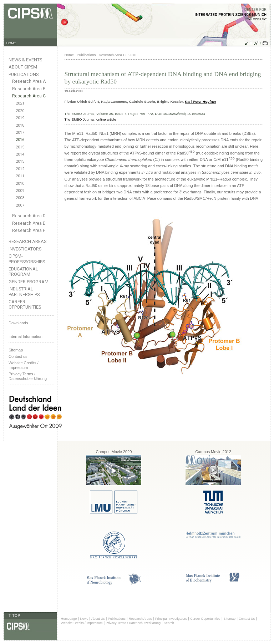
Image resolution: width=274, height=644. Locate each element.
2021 (20, 103)
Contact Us (247, 619)
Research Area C (29, 96)
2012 (20, 169)
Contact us (18, 356)
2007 (20, 205)
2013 (20, 161)
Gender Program (29, 282)
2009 (20, 191)
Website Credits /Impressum (24, 365)
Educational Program (23, 272)
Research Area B (29, 89)
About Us (98, 619)
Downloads (18, 323)
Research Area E (29, 223)
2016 (20, 140)
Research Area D (29, 216)
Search (169, 623)
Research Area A (29, 81)
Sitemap (16, 350)
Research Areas (27, 241)
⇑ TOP (14, 615)
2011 (20, 176)
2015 (20, 147)
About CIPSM (23, 67)
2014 (20, 154)
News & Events (25, 60)
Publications (24, 74)
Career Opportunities (25, 304)
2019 (20, 118)
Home (69, 55)
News (84, 619)
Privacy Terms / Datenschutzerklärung (28, 376)
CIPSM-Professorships (27, 259)
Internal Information (26, 336)
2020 (20, 111)
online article (106, 119)
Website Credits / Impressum (82, 623)
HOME (11, 43)
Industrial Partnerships (24, 291)
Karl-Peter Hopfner (201, 102)
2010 (20, 184)
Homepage (69, 619)
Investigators (25, 249)
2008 (20, 198)
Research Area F (29, 230)
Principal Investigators (171, 619)
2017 (20, 133)
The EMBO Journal (80, 119)
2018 (20, 125)
